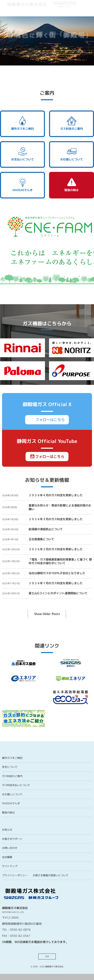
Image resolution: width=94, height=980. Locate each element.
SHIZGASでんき (22, 185)
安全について (10, 767)
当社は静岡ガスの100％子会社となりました (57, 574)
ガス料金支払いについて (16, 785)
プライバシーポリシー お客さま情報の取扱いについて (35, 875)
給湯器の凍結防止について (46, 530)
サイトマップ (10, 866)
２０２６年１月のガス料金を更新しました (56, 584)
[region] (47, 40)
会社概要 (7, 857)
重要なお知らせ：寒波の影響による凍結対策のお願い (60, 508)
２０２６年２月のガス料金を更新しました (56, 550)
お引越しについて (71, 154)
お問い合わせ (10, 848)
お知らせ (7, 830)
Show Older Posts (47, 614)
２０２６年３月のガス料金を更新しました (56, 520)
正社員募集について (41, 540)
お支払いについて (22, 154)
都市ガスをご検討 (22, 123)
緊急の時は (72, 185)
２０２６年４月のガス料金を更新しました (56, 496)
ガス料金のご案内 (71, 123)
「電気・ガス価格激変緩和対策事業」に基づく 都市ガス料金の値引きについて (60, 562)
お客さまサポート (12, 839)
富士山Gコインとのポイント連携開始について (58, 594)
